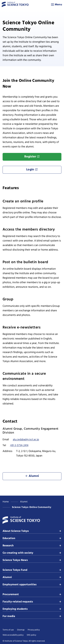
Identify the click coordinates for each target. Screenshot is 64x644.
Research (32, 546)
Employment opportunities (32, 585)
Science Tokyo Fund (32, 570)
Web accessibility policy (13, 635)
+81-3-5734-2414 (19, 445)
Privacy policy (34, 630)
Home (6, 502)
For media (32, 616)
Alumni (24, 502)
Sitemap (21, 630)
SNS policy (31, 635)
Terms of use (8, 630)
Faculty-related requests (32, 602)
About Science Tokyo (32, 531)
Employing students (32, 609)
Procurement (32, 594)
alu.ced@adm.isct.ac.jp (26, 440)
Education (32, 538)
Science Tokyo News (32, 560)
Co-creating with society (32, 553)
